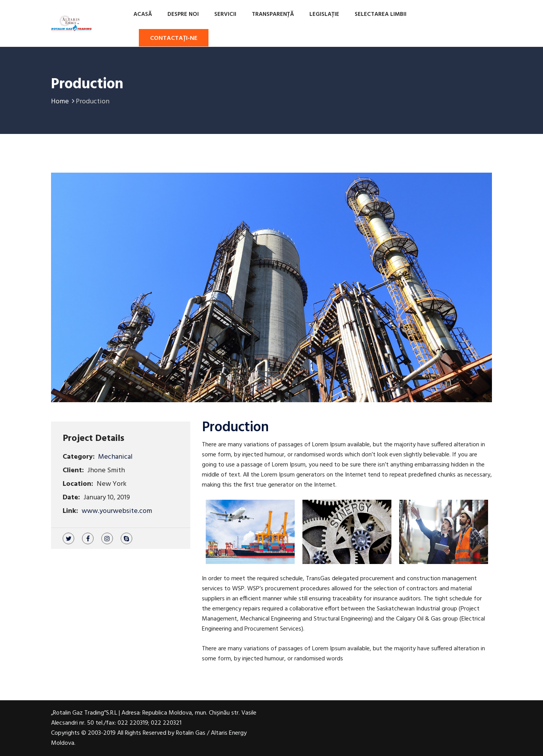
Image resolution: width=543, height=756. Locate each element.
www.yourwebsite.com (117, 511)
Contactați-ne (174, 38)
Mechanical (115, 457)
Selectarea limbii (381, 14)
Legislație (324, 14)
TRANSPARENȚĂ (273, 14)
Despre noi (183, 14)
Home (63, 102)
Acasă (143, 14)
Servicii (225, 14)
